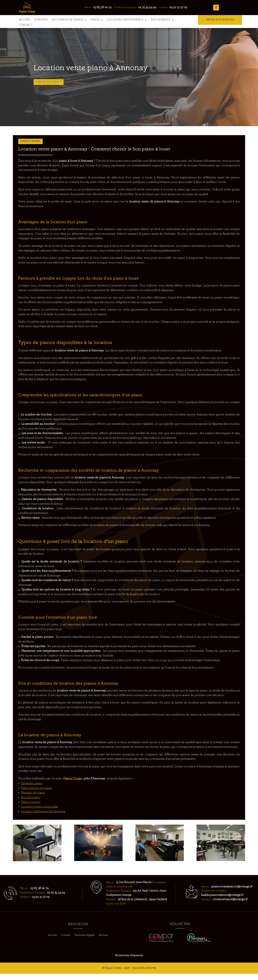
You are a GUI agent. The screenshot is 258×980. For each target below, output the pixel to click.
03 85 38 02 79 (104, 7)
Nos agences (161, 20)
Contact (26, 25)
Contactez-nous (47, 97)
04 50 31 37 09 (180, 7)
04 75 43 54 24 (149, 7)
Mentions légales (85, 942)
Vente (95, 20)
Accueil (25, 20)
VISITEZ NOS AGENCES (220, 20)
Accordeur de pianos (67, 20)
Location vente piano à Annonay (91, 83)
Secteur (103, 942)
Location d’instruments (125, 20)
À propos (41, 20)
